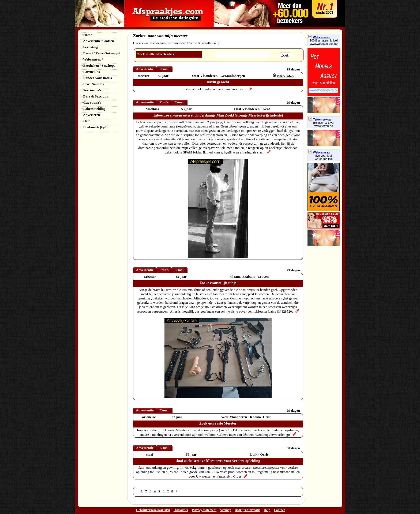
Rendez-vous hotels (96, 78)
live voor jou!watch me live (324, 157)
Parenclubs (90, 72)
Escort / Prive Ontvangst (100, 53)
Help (86, 121)
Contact (279, 510)
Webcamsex (92, 59)
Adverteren (90, 115)
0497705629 (286, 76)
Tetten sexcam (321, 119)
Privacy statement (204, 510)
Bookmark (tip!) (94, 127)
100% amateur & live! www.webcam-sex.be (324, 42)
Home (86, 35)
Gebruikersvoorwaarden (153, 510)
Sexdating (89, 47)
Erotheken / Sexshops (98, 65)
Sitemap (226, 510)
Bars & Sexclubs (94, 96)
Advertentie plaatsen (97, 41)
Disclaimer (181, 510)
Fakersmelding (93, 109)
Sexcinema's (91, 90)
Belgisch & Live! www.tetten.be (324, 124)
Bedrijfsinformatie (247, 510)
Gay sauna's (91, 102)
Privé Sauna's (92, 84)
